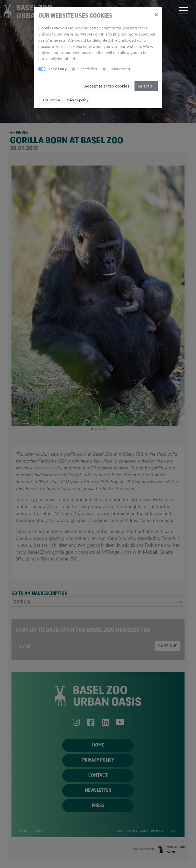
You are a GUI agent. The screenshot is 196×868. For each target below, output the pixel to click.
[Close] (156, 14)
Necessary (57, 69)
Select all (146, 86)
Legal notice (50, 100)
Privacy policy (78, 100)
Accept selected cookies (107, 86)
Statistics (89, 69)
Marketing (121, 69)
